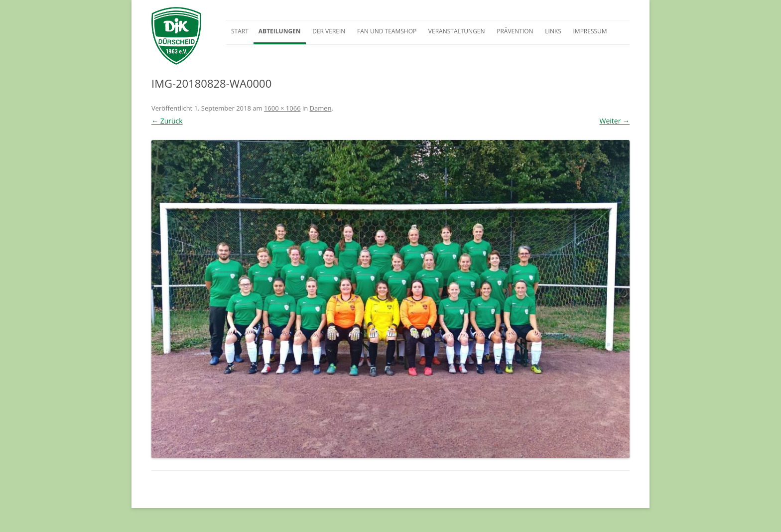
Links (553, 31)
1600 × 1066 (282, 108)
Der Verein (329, 31)
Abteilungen (280, 31)
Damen (321, 108)
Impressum (590, 31)
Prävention (515, 31)
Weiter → (614, 121)
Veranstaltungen (457, 31)
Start (240, 31)
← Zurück (167, 121)
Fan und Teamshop (387, 31)
